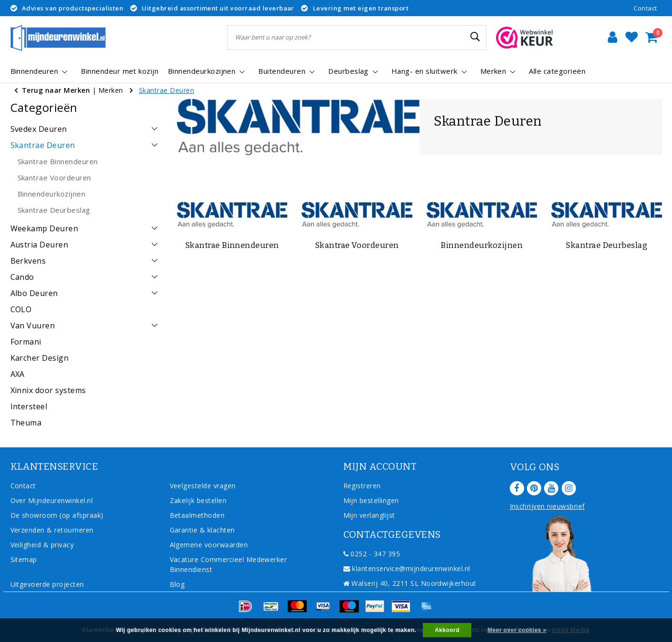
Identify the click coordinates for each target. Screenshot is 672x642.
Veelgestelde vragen (203, 486)
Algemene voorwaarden (209, 545)
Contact (645, 8)
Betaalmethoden (197, 515)
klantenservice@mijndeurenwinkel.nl (407, 568)
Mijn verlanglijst (369, 515)
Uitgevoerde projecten (47, 584)
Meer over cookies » (517, 630)
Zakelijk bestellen (198, 500)
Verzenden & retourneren (52, 530)
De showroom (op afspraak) (59, 515)
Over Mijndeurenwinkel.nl (52, 500)
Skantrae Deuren (166, 90)
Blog (177, 584)
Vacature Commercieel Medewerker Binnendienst (229, 564)
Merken (111, 90)
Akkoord (447, 630)
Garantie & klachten (202, 530)
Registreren (362, 486)
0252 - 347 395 (372, 554)
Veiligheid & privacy (42, 545)
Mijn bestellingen (371, 500)
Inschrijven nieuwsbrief (547, 506)
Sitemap (24, 559)
